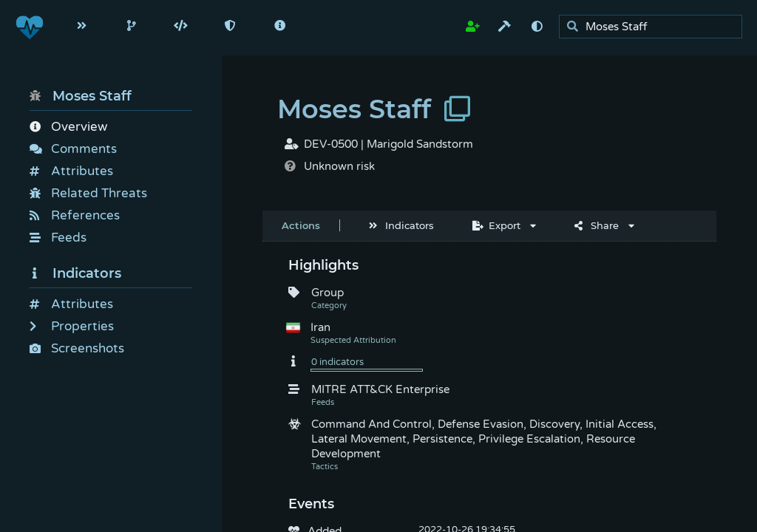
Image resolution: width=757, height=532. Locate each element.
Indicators (75, 273)
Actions (301, 225)
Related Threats (88, 193)
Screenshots (77, 348)
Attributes (71, 171)
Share (597, 225)
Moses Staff (81, 96)
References (75, 215)
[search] (655, 27)
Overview (68, 127)
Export (496, 225)
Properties (72, 326)
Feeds (58, 238)
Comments (73, 149)
